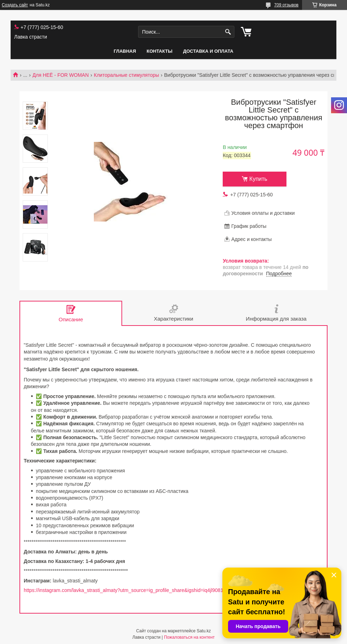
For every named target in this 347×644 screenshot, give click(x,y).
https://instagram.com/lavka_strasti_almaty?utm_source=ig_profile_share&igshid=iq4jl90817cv (127, 590)
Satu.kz (204, 631)
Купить (258, 179)
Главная (125, 51)
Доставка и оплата (208, 51)
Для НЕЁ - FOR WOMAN (61, 75)
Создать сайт (15, 5)
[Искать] (228, 32)
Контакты (160, 51)
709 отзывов (286, 5)
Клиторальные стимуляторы (126, 75)
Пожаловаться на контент (189, 637)
